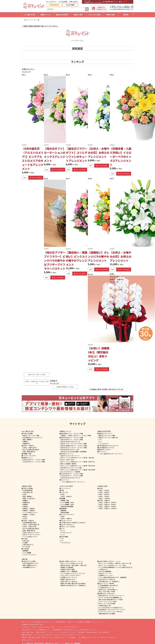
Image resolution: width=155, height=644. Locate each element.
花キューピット (26, 622)
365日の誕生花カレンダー (31, 563)
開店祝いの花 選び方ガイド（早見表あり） (74, 585)
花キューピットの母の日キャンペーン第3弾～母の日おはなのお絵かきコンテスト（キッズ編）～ (77, 467)
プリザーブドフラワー (29, 456)
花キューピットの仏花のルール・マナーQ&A (112, 565)
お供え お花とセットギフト (31, 533)
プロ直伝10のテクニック (106, 587)
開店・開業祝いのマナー (30, 565)
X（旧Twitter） (26, 627)
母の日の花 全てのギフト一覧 (70, 450)
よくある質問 (63, 2)
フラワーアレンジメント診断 (108, 601)
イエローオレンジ (66, 533)
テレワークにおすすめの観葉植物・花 (110, 597)
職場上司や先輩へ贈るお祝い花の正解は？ (74, 583)
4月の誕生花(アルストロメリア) (33, 438)
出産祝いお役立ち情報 (68, 569)
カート (122, 2)
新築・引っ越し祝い (29, 498)
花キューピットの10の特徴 (107, 604)
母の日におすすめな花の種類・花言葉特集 (74, 452)
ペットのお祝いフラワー (30, 512)
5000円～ (104, 494)
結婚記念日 (26, 444)
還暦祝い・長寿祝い (29, 510)
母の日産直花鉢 (58, 630)
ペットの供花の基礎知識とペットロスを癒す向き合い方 (116, 567)
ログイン (115, 2)
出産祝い (26, 506)
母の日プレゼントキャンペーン (70, 456)
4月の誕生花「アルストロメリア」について (112, 610)
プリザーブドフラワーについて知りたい (111, 612)
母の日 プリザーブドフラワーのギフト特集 (74, 444)
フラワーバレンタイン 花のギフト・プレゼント (46, 635)
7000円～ (104, 496)
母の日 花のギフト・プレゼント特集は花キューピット (37, 630)
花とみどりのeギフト (67, 525)
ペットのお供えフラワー (30, 537)
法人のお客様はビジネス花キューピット (43, 622)
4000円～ (104, 492)
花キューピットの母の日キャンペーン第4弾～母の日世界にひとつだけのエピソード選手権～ (77, 471)
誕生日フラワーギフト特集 (31, 435)
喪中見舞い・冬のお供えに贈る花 (88, 632)
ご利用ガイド (70, 622)
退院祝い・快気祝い (29, 508)
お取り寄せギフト (28, 545)
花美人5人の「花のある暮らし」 (109, 589)
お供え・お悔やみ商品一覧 (31, 525)
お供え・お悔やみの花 (30, 448)
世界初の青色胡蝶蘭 (67, 506)
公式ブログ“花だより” (71, 627)
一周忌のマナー (104, 569)
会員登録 (107, 2)
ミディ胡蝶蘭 (27, 553)
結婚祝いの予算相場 (67, 567)
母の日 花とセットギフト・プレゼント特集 (74, 448)
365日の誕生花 (72, 637)
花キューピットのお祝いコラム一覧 (72, 563)
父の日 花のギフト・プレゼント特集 (34, 462)
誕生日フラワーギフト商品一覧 (108, 438)
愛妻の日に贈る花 (27, 635)
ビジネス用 (26, 547)
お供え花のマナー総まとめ (107, 579)
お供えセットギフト (60, 637)
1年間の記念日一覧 (105, 606)
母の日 (25, 516)
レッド (63, 535)
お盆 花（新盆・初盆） (28, 632)
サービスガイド (51, 2)
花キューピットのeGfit (67, 527)
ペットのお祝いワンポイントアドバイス (73, 573)
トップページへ (77, 39)
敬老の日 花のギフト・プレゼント (45, 632)
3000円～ (104, 490)
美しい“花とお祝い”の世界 (107, 591)
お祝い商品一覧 (28, 492)
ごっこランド (59, 627)
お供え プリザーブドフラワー (32, 535)
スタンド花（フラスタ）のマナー (71, 575)
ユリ (100, 442)
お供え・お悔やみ (29, 446)
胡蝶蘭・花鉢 (27, 454)
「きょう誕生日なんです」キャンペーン (73, 482)
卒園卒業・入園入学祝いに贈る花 (31, 637)
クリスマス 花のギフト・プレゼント (67, 632)
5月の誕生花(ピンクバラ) (106, 448)
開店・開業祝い (28, 440)
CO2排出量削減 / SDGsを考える (108, 585)
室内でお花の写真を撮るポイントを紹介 (111, 599)
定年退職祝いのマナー (30, 567)
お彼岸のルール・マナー (106, 575)
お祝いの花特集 (28, 433)
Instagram (41, 627)
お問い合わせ (73, 2)
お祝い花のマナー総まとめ (69, 581)
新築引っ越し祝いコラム (68, 579)
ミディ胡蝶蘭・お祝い (68, 502)
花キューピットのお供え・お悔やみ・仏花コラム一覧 (115, 563)
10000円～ (105, 498)
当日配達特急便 (54, 5)
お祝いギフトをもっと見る (37, 375)
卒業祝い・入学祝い (29, 514)
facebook (34, 627)
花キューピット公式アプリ (108, 637)
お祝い (25, 494)
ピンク (63, 531)
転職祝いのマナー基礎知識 (69, 571)
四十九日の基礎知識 (105, 571)
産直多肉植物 (65, 512)
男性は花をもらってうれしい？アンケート (112, 595)
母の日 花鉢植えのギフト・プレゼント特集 (74, 446)
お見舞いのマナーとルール (69, 577)
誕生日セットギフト (104, 450)
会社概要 (87, 622)
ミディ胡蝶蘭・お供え (68, 504)
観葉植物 (26, 551)
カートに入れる (36, 178)
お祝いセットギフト (47, 637)
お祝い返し (26, 541)
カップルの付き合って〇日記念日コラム (111, 608)
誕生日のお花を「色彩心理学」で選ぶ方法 (74, 565)
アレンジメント (65, 488)
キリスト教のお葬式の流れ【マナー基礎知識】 (113, 577)
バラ (100, 440)
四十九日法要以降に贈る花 (31, 450)
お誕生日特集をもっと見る (65, 387)
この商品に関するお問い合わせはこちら (106, 389)
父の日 (25, 518)
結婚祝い (26, 504)
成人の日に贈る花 (103, 632)
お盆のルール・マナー (106, 573)
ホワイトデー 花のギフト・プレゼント (72, 635)
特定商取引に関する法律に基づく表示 (32, 624)
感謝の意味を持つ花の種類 (107, 614)
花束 (62, 490)
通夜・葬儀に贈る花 (29, 452)
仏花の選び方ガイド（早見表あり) (109, 581)
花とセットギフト (66, 521)
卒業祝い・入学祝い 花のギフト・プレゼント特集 (76, 435)
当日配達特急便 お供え (30, 523)
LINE (53, 627)
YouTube (47, 627)
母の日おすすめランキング (71, 630)
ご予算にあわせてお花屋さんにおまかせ (72, 523)
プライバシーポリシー (97, 622)
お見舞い (26, 543)
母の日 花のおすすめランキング (71, 442)
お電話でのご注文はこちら (101, 8)
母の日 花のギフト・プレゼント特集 (34, 460)
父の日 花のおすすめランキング (71, 478)
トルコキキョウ (104, 444)
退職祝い (26, 442)
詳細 (25, 178)
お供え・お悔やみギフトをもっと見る (37, 382)
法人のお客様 (70, 5)
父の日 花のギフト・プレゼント (89, 630)
